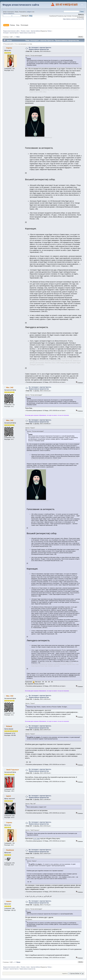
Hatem (9, 901)
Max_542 (10, 387)
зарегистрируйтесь (9, 13)
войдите (29, 12)
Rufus (49, 31)
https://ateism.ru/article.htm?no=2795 (73, 19)
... (14, 37)
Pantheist (10, 850)
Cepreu (9, 48)
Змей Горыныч (13, 770)
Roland (9, 726)
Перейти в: (65, 974)
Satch (9, 796)
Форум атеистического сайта (21, 5)
